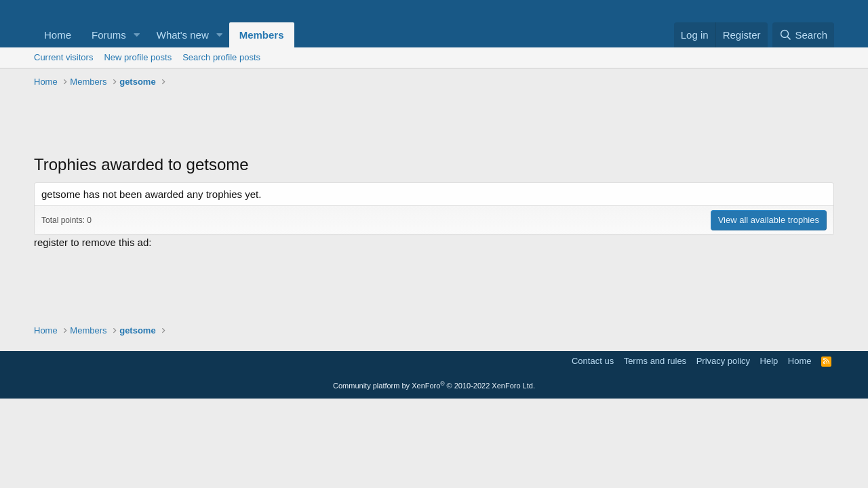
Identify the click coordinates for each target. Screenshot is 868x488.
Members (262, 35)
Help (769, 361)
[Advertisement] (434, 123)
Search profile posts (221, 57)
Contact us (593, 361)
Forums (109, 35)
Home (58, 35)
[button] (137, 35)
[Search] (803, 35)
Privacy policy (723, 361)
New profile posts (138, 57)
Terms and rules (655, 361)
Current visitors (63, 57)
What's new (183, 35)
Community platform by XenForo (434, 386)
